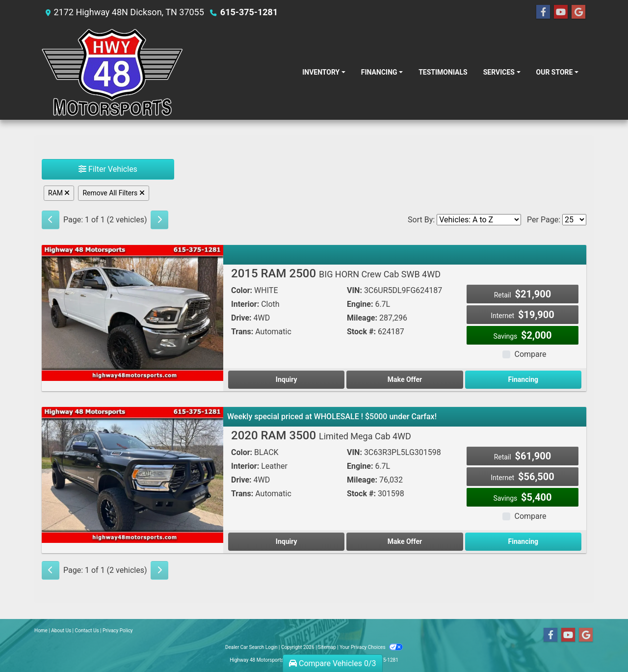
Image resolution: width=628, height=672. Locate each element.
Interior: (245, 304)
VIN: (354, 290)
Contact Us (87, 631)
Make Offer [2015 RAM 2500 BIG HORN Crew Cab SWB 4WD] (405, 379)
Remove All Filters (113, 193)
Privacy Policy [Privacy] (118, 631)
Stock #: (361, 332)
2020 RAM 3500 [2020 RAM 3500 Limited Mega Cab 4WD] (321, 435)
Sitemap (327, 647)
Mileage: (362, 318)
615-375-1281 (249, 12)
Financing (523, 379)
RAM (59, 193)
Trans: (242, 332)
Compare (530, 354)
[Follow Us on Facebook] (543, 12)
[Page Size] (574, 220)
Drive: (241, 318)
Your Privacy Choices (371, 647)
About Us (61, 631)
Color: (242, 290)
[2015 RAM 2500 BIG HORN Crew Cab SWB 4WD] (132, 312)
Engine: (360, 304)
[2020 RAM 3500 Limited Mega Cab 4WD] (132, 474)
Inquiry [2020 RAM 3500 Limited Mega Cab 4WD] (287, 541)
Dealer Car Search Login (251, 647)
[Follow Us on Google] (578, 12)
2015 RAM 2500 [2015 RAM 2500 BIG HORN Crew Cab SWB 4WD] (336, 273)
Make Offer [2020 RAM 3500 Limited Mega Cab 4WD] (405, 541)
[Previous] (51, 220)
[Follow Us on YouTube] (561, 12)
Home (41, 631)
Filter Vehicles (108, 169)
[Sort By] (479, 220)
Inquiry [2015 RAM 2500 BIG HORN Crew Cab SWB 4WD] (287, 379)
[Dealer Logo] (112, 72)
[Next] (159, 220)
